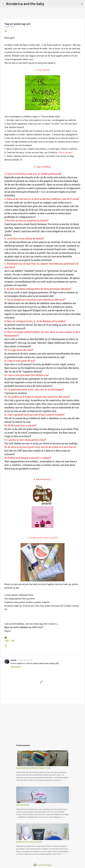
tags (13, 641)
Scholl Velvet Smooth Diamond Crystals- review (33, 768)
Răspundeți (16, 667)
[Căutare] (47, 4)
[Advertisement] (42, 722)
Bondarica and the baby (25, 4)
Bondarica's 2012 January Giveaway (29, 842)
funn (7, 641)
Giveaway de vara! (23, 805)
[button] (6, 31)
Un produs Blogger (43, 865)
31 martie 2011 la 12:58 (25, 660)
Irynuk (14, 660)
